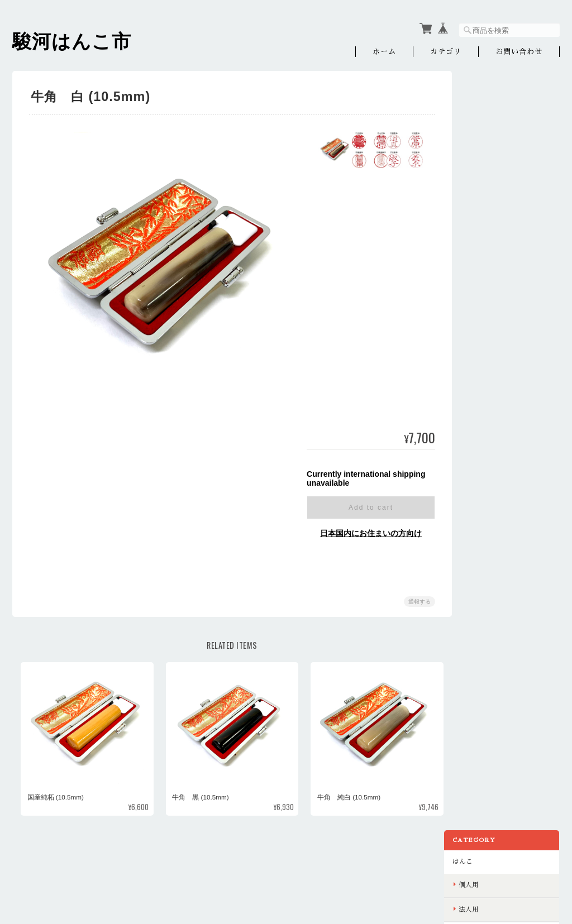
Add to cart (367, 508)
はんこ (478, 102)
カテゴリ (446, 52)
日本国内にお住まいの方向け (367, 533)
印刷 (474, 198)
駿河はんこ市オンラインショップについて (329, 867)
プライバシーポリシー (436, 867)
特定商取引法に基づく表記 (508, 310)
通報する (416, 602)
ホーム (384, 52)
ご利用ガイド (488, 286)
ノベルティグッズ (494, 175)
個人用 (484, 126)
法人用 (484, 150)
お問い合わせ (519, 52)
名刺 (480, 222)
